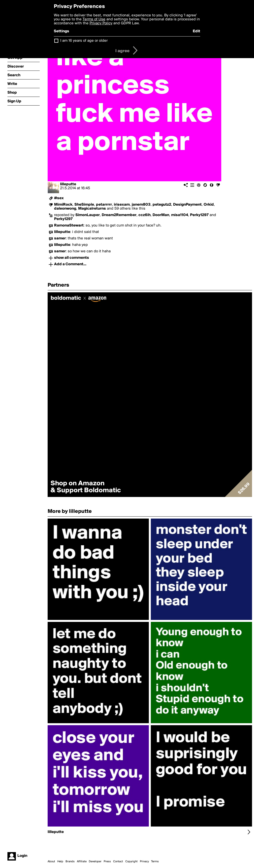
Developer (95, 862)
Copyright (131, 862)
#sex (59, 198)
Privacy (144, 862)
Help (60, 862)
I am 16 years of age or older (84, 41)
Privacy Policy (101, 23)
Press (107, 862)
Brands (70, 862)
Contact (118, 862)
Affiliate (82, 862)
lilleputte (68, 184)
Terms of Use (94, 19)
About (51, 862)
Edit (196, 31)
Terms (155, 862)
